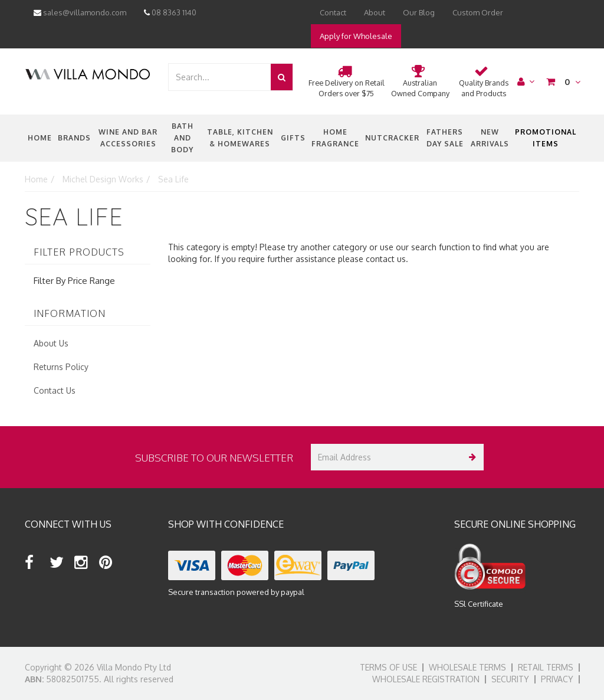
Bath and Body (182, 138)
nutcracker (392, 138)
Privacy (557, 679)
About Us (51, 343)
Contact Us (55, 390)
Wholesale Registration (426, 679)
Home (40, 138)
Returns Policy (61, 367)
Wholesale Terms (467, 667)
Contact (333, 12)
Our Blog (419, 12)
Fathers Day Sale (445, 138)
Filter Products (79, 253)
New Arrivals (490, 138)
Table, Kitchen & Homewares (240, 138)
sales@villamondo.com (80, 12)
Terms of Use (388, 667)
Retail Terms (546, 667)
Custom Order (478, 12)
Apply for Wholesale (356, 36)
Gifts (293, 138)
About (375, 12)
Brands (74, 138)
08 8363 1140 (170, 12)
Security (510, 679)
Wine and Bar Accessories (128, 138)
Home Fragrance (335, 138)
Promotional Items (546, 138)
